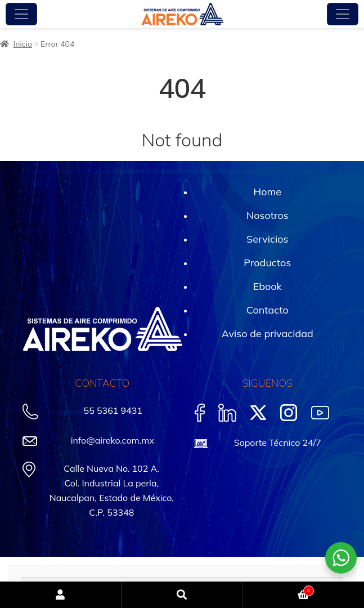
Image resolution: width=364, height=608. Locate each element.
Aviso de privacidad (268, 334)
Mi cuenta (61, 595)
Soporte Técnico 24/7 (278, 442)
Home (267, 192)
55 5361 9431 (113, 410)
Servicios (267, 239)
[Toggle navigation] (21, 14)
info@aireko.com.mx (113, 440)
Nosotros (268, 215)
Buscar (182, 595)
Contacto (268, 310)
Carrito (278, 589)
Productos (267, 263)
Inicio (23, 44)
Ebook (268, 286)
